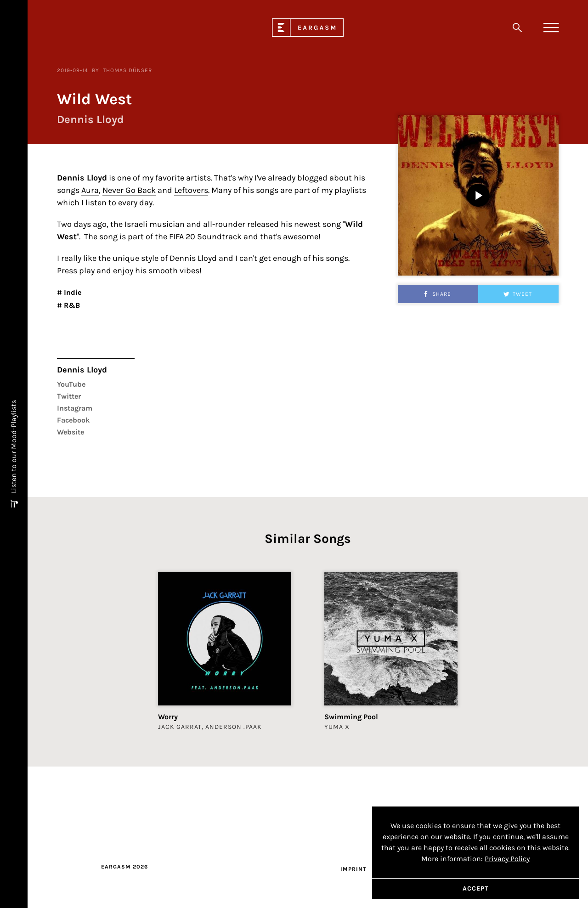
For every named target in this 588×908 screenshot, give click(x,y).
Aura (90, 246)
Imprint (353, 869)
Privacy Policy (507, 859)
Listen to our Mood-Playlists (14, 448)
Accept (475, 888)
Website (71, 488)
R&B (71, 361)
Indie (72, 348)
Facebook (73, 476)
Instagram (75, 464)
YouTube (71, 440)
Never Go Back (129, 246)
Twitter (69, 452)
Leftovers (191, 246)
